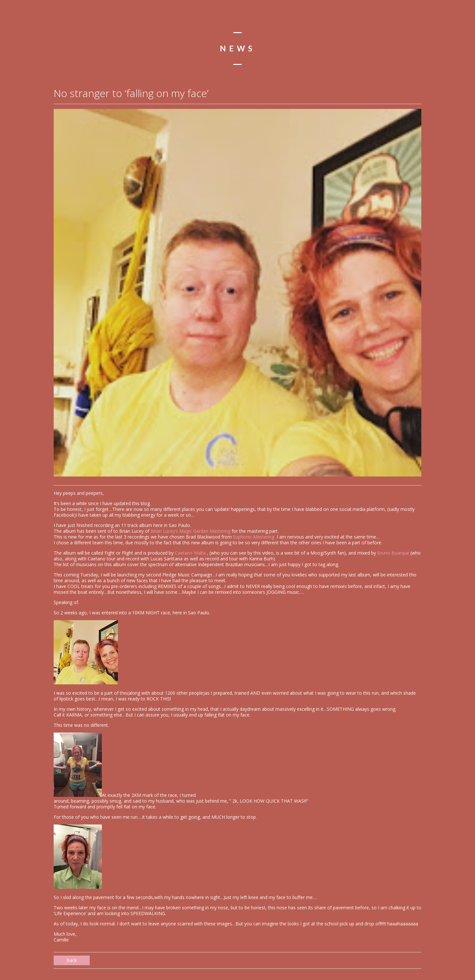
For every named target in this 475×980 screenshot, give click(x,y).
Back (72, 960)
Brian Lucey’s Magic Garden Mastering (191, 531)
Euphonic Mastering (254, 537)
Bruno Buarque (393, 553)
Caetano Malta (191, 553)
